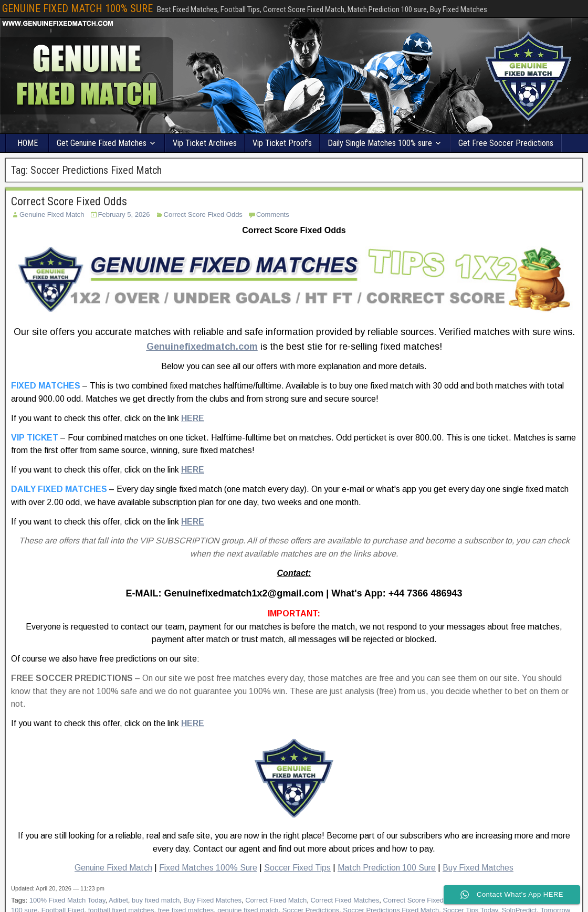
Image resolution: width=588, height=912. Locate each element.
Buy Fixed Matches (478, 868)
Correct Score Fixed (413, 900)
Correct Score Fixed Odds (69, 201)
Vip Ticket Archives (205, 143)
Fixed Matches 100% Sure (208, 868)
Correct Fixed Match (276, 900)
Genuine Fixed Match (52, 214)
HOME (28, 143)
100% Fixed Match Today (67, 900)
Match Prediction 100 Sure (387, 868)
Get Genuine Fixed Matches (102, 143)
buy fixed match (156, 900)
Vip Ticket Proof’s (282, 143)
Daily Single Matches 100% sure (380, 143)
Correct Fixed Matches (345, 900)
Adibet (118, 900)
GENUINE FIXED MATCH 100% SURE (77, 8)
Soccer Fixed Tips (297, 868)
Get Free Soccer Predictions (506, 143)
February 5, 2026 (124, 214)
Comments (273, 214)
